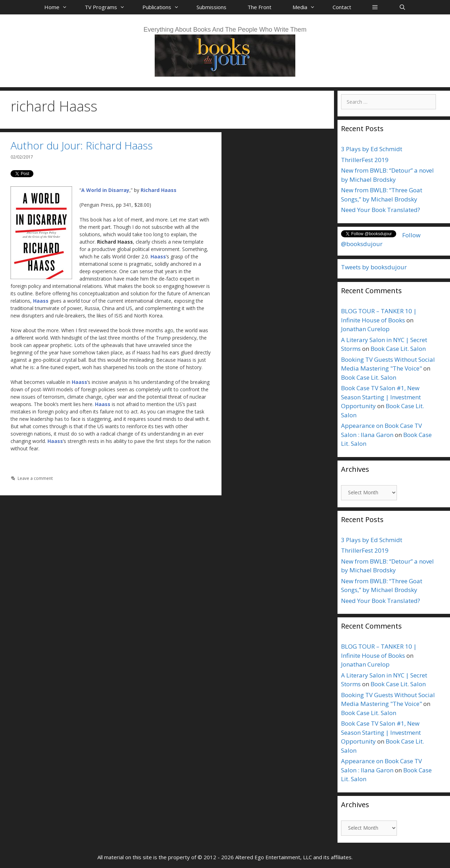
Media (307, 7)
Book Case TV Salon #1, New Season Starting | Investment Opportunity (381, 397)
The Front (259, 7)
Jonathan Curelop (365, 329)
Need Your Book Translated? (381, 210)
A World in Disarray (105, 190)
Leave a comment (35, 478)
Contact (342, 7)
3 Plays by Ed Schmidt (372, 149)
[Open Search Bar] (402, 7)
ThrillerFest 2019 (365, 160)
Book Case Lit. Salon (398, 349)
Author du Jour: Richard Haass (82, 145)
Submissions (211, 7)
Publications (164, 7)
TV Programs (108, 7)
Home (59, 7)
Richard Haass (159, 190)
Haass (158, 256)
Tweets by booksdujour (374, 267)
